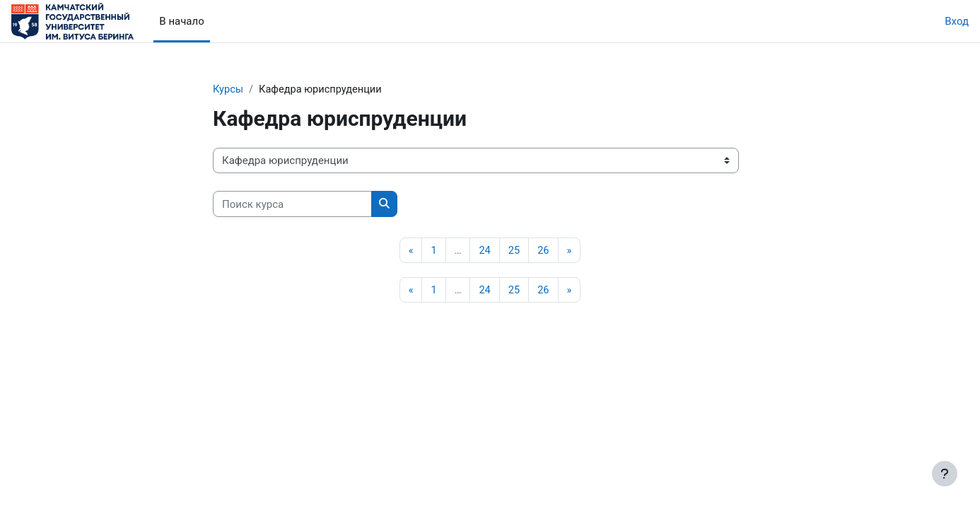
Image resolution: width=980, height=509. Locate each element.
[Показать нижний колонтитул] (945, 474)
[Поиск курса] (292, 205)
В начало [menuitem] (181, 21)
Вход (957, 21)
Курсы (228, 90)
